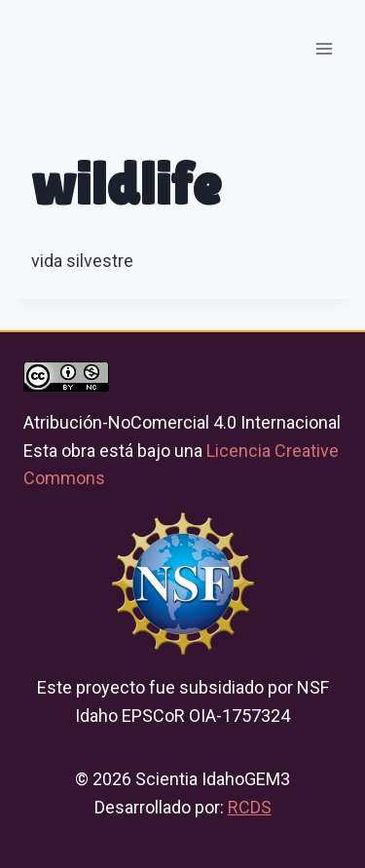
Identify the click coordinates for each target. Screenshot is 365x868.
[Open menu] (324, 48)
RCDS (250, 807)
